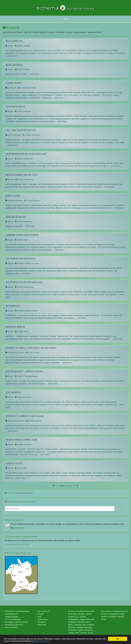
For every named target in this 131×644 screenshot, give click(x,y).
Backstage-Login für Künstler (16, 622)
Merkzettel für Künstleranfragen (17, 611)
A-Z (11, 493)
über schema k (43, 611)
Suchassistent (17, 528)
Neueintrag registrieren (14, 625)
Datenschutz (43, 619)
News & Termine (11, 627)
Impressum (42, 625)
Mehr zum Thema (42, 641)
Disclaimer (42, 622)
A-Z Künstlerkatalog (13, 619)
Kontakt (41, 614)
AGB (40, 617)
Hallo (65, 19)
